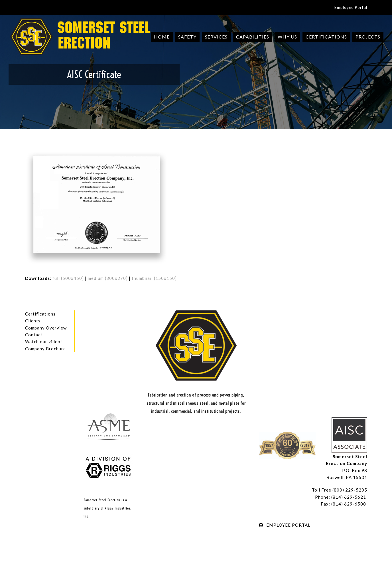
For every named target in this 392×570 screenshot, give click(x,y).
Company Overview (46, 328)
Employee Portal (351, 7)
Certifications (40, 314)
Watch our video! (44, 341)
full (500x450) (68, 278)
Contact (34, 335)
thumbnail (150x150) (154, 278)
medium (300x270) (108, 278)
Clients (33, 321)
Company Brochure (45, 349)
